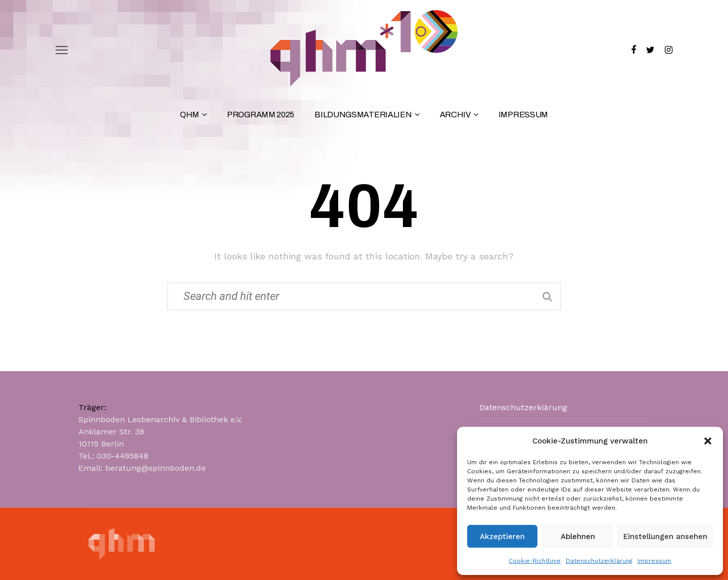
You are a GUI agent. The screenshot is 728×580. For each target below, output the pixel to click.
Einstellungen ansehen (665, 537)
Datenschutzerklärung (599, 561)
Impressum (654, 561)
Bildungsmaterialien (363, 115)
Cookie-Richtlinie (535, 561)
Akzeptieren (502, 537)
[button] (708, 441)
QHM (190, 115)
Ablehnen (578, 537)
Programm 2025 (261, 115)
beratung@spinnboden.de (155, 468)
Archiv (455, 115)
